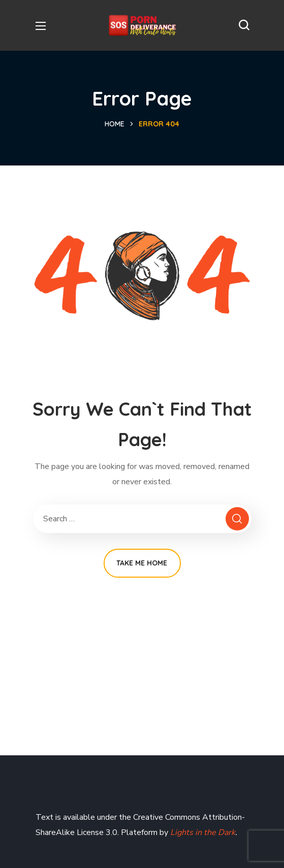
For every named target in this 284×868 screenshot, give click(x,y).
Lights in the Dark (202, 832)
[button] (244, 25)
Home (115, 124)
